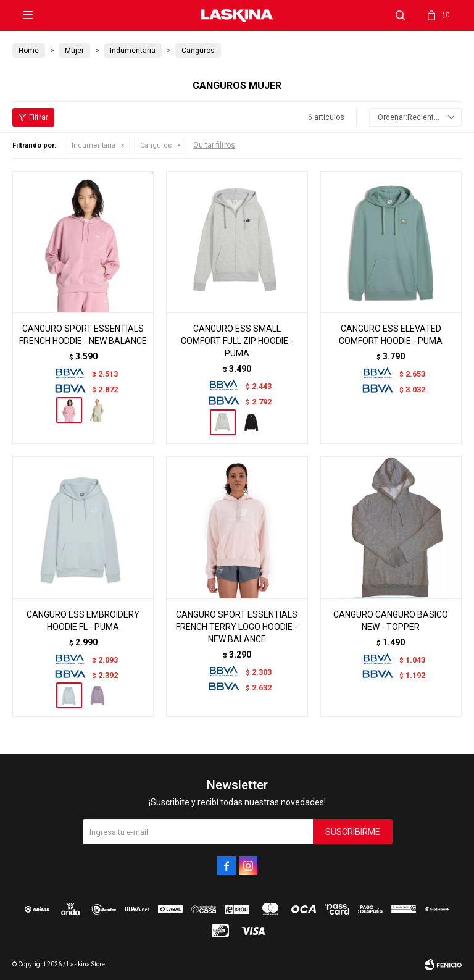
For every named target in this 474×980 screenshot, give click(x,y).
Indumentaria (94, 145)
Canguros (156, 145)
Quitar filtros (214, 145)
